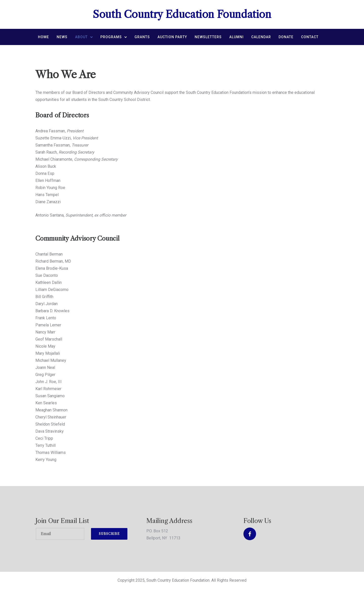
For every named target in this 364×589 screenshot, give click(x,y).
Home (43, 37)
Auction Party (172, 37)
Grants (142, 37)
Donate (286, 37)
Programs (111, 37)
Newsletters (208, 37)
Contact (310, 37)
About (81, 37)
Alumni (236, 37)
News (62, 37)
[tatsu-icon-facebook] (250, 534)
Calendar (261, 37)
